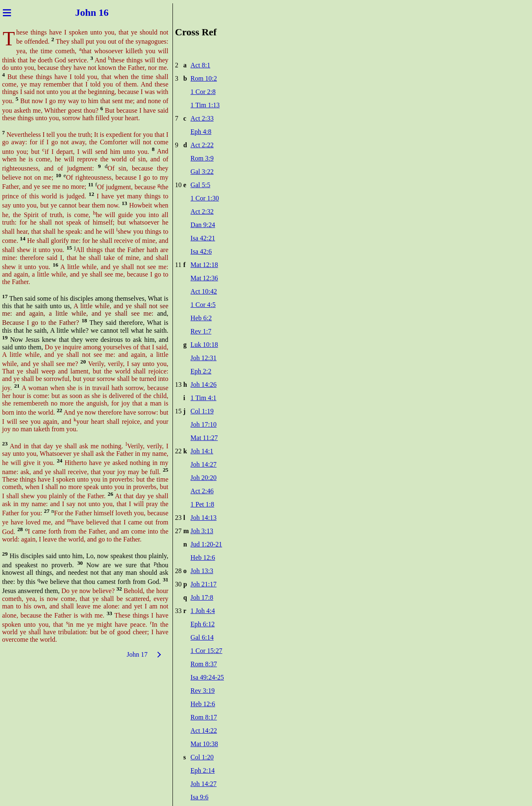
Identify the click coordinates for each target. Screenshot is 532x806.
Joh (79, 12)
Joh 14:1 (202, 451)
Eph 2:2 (201, 371)
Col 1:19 (202, 411)
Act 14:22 (204, 731)
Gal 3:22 (202, 172)
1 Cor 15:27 (206, 651)
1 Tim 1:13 (205, 105)
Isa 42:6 (201, 251)
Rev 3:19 (202, 691)
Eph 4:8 (201, 132)
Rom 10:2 (204, 78)
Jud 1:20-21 (206, 544)
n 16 (103, 12)
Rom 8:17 (204, 717)
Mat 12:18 (204, 265)
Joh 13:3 (202, 571)
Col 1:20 (202, 757)
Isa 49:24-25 (207, 677)
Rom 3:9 (202, 158)
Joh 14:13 (203, 518)
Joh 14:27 (203, 464)
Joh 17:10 (203, 424)
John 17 (137, 654)
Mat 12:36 (204, 278)
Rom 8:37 (204, 664)
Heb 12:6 (203, 558)
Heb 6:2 (201, 318)
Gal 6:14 (202, 637)
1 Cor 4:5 (203, 305)
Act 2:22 (202, 145)
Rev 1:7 (201, 331)
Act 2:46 (202, 491)
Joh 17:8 (202, 597)
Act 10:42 (204, 291)
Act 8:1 (200, 65)
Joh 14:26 (203, 384)
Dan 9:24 (203, 225)
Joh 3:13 (202, 531)
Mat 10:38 (204, 744)
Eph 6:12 (202, 624)
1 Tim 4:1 (203, 398)
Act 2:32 (202, 211)
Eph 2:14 (202, 770)
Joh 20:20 (203, 478)
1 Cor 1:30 (204, 198)
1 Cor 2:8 (203, 92)
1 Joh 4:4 (203, 611)
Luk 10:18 (204, 345)
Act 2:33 (202, 118)
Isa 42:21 (203, 238)
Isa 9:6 (199, 797)
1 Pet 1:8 (202, 504)
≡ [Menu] (7, 12)
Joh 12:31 (203, 358)
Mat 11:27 (204, 438)
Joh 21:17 (203, 584)
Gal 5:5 (200, 185)
